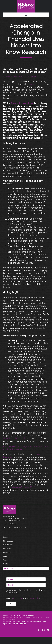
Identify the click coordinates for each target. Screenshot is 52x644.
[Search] (5, 568)
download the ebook (14, 438)
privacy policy (18, 598)
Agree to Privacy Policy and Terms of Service (27, 591)
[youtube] (48, 630)
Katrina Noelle (32, 76)
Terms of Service (32, 617)
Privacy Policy (19, 617)
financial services (22, 103)
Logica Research (37, 84)
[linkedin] (39, 630)
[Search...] (26, 568)
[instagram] (43, 630)
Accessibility (8, 617)
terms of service (34, 598)
